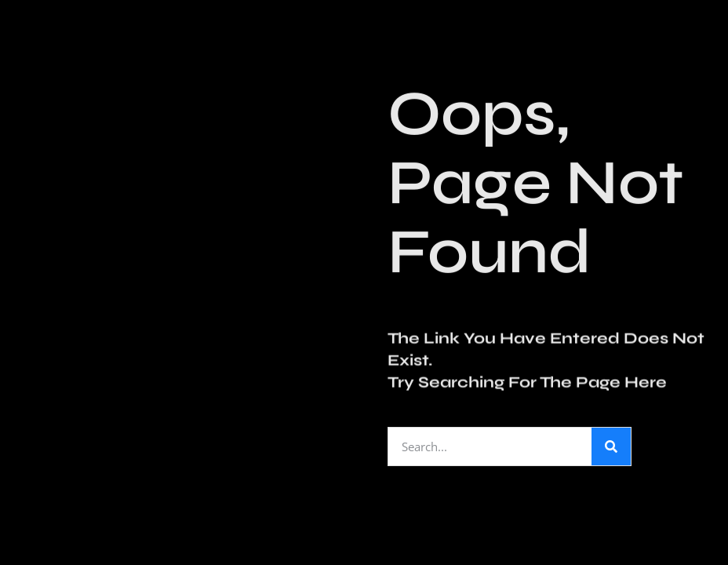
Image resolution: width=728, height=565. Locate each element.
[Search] (611, 447)
